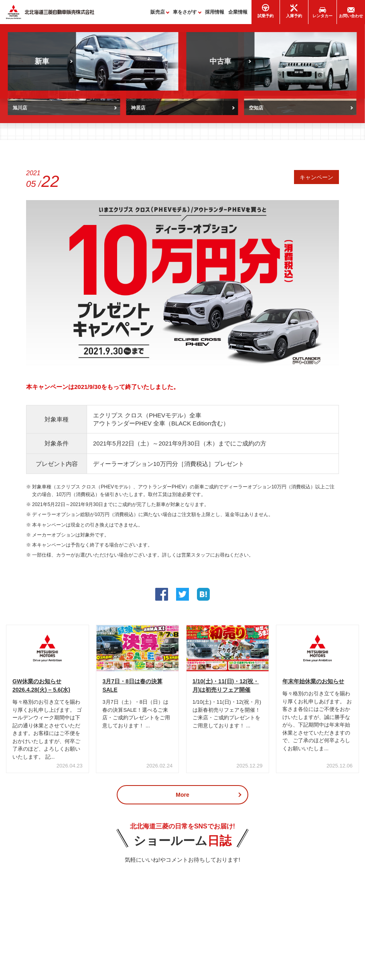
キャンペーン (316, 179)
